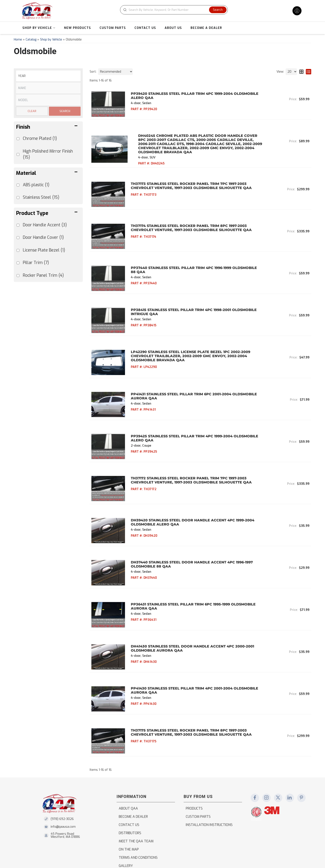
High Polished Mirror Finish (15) (48, 154)
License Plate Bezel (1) (44, 250)
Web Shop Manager (135, 858)
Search (65, 111)
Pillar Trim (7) (36, 263)
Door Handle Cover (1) (43, 237)
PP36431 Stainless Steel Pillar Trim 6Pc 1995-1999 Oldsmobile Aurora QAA (189, 574)
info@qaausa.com (63, 783)
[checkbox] (18, 225)
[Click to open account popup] (297, 11)
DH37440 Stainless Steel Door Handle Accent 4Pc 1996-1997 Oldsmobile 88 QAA (188, 535)
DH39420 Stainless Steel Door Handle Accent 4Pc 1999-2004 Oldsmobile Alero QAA (189, 496)
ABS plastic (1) (36, 185)
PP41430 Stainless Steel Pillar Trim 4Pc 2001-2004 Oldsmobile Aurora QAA (191, 652)
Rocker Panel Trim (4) (43, 275)
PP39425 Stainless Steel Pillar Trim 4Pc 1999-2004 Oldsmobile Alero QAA (191, 418)
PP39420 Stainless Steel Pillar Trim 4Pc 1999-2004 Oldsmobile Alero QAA (191, 96)
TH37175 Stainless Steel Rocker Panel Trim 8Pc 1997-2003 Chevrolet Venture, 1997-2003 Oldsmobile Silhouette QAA (187, 691)
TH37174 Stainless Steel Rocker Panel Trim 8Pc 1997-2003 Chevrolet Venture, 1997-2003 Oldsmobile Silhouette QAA (187, 222)
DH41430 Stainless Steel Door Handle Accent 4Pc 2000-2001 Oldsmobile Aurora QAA (189, 613)
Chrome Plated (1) (40, 138)
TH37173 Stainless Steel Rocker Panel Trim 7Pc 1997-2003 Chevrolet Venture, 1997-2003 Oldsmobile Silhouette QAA (187, 183)
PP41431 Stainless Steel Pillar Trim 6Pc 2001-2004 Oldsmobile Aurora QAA (190, 378)
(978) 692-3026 (62, 775)
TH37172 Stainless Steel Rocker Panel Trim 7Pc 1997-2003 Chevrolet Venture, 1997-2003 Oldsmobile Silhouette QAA (187, 457)
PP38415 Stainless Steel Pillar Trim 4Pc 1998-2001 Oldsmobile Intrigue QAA (190, 300)
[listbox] (48, 76)
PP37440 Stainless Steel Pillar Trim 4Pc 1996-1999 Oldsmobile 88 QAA (193, 261)
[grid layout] (301, 72)
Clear (32, 111)
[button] (175, 10)
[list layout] (309, 72)
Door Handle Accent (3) (45, 225)
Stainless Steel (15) (41, 197)
